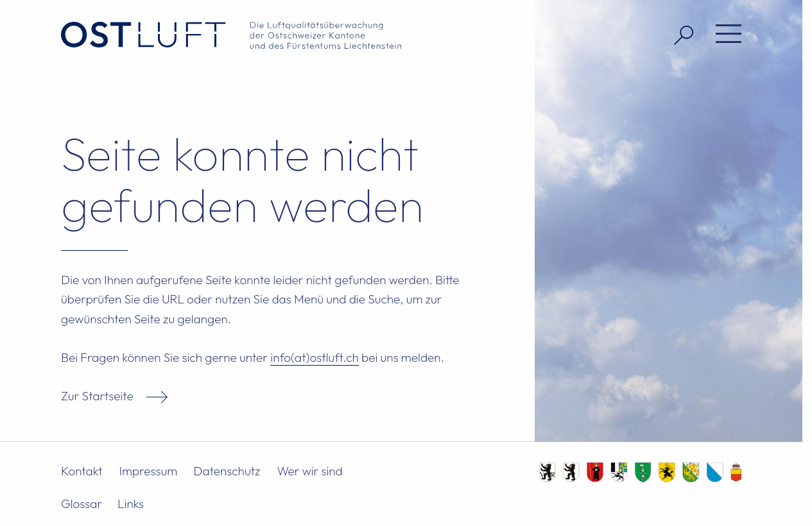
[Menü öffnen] (724, 35)
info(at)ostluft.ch (315, 357)
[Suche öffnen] (679, 35)
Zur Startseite (97, 396)
